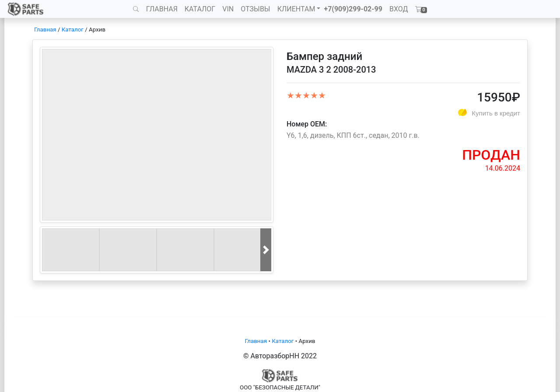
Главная (45, 30)
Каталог (73, 30)
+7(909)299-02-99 (353, 9)
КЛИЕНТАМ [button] (296, 9)
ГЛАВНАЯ (162, 9)
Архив (97, 30)
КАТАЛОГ (200, 9)
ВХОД (399, 9)
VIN (228, 9)
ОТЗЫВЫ (255, 9)
